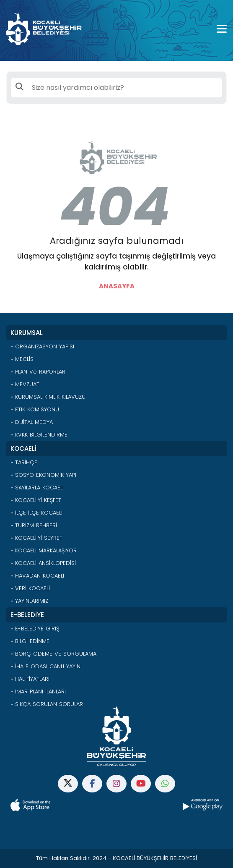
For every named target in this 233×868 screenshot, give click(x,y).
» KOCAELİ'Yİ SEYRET (36, 538)
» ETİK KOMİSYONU (35, 409)
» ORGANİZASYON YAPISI (42, 346)
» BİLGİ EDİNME (30, 641)
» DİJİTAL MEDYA (32, 422)
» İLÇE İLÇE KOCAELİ (36, 513)
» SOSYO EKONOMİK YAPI (43, 475)
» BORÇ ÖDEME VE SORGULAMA (53, 654)
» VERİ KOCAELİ (30, 588)
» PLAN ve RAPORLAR (38, 372)
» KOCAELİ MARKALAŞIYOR (44, 550)
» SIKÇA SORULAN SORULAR (47, 704)
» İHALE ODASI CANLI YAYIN (45, 666)
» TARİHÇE (24, 462)
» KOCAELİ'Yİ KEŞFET (36, 500)
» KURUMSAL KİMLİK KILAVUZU (48, 397)
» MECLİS (22, 359)
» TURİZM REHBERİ (34, 525)
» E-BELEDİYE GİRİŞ (35, 629)
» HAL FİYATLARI (30, 679)
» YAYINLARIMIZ (29, 601)
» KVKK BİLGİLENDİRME (39, 435)
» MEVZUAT (25, 384)
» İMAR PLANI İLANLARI (38, 692)
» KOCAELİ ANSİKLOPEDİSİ (43, 563)
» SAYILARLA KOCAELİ (37, 488)
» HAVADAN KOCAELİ (37, 576)
